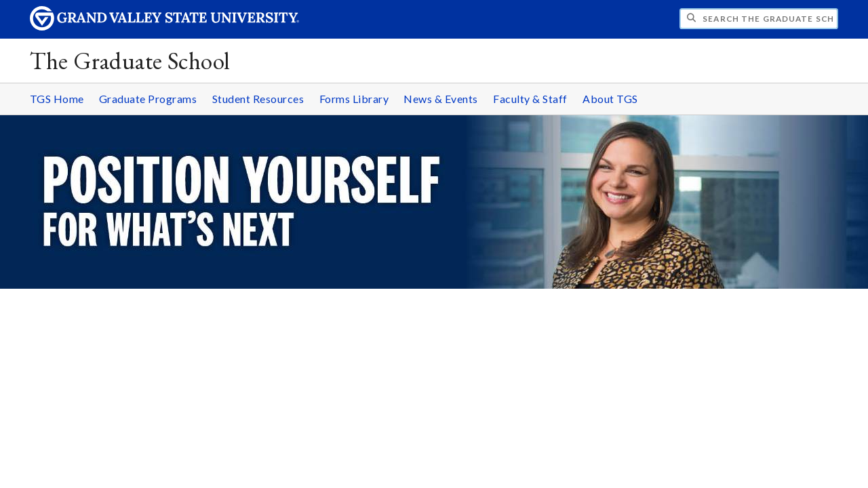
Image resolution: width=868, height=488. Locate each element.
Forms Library (354, 99)
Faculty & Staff (530, 99)
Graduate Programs (148, 99)
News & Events (441, 99)
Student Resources (258, 99)
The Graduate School (130, 61)
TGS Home (57, 99)
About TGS (610, 99)
